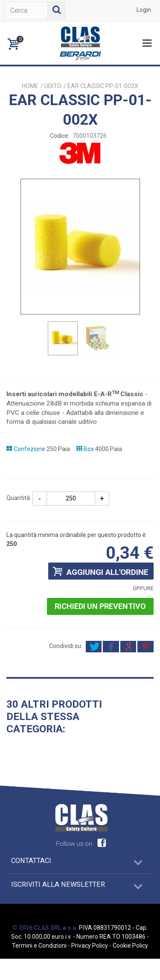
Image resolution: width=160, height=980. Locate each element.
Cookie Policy (130, 946)
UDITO (53, 86)
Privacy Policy (90, 946)
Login (144, 10)
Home (30, 86)
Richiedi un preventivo (100, 606)
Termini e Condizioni (39, 946)
